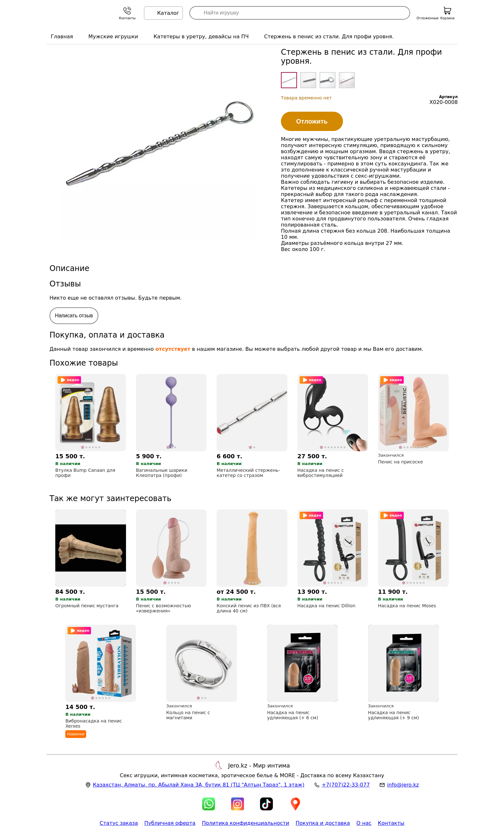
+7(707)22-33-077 (346, 785)
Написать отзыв (74, 316)
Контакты (391, 823)
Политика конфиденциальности (246, 823)
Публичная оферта (170, 823)
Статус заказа (119, 823)
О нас (364, 823)
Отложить (312, 121)
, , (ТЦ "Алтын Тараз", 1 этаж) (199, 785)
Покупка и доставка (323, 823)
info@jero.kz (403, 785)
